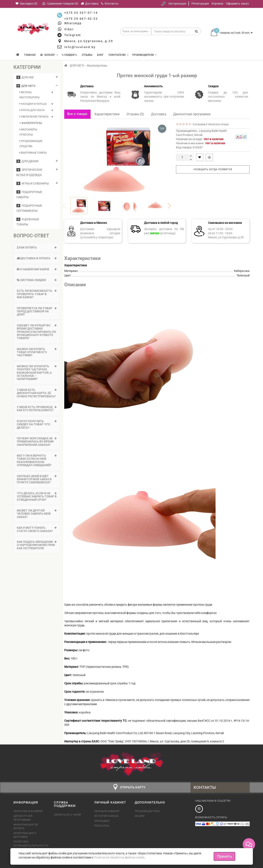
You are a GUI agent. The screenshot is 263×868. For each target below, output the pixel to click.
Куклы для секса (32, 110)
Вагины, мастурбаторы (30, 95)
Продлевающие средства (31, 144)
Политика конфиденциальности (31, 843)
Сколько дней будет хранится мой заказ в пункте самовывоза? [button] (37, 479)
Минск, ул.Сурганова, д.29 (89, 41)
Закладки (102, 821)
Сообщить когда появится (213, 169)
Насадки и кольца (33, 104)
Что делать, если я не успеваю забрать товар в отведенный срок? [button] (37, 496)
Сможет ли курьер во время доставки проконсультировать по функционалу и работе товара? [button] (37, 332)
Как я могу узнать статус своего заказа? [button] (37, 529)
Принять (224, 856)
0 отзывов (198, 124)
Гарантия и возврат (28, 811)
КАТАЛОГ (49, 55)
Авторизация (177, 4)
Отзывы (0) (135, 114)
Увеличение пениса (34, 117)
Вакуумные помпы (33, 153)
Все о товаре (77, 114)
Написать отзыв (218, 124)
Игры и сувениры (33, 183)
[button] (169, 206)
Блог (100, 55)
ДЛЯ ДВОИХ (27, 161)
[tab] (37, 248)
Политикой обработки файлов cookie (119, 857)
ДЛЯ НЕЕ (25, 77)
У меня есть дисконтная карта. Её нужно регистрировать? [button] (37, 393)
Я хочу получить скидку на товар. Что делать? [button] (37, 424)
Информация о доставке (25, 835)
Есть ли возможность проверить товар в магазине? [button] (37, 294)
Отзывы (87, 55)
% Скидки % (69, 55)
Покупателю (119, 55)
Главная (30, 55)
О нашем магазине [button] (37, 269)
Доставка (159, 114)
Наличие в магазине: (201, 143)
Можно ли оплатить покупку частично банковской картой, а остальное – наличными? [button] (37, 373)
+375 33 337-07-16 (81, 13)
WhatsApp (73, 23)
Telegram (73, 35)
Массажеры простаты (28, 132)
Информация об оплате (26, 826)
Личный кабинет (107, 811)
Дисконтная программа (192, 114)
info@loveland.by (80, 47)
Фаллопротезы (31, 123)
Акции (140, 816)
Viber (69, 29)
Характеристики (107, 114)
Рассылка (102, 826)
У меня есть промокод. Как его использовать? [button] (37, 409)
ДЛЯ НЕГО (26, 86)
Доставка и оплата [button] (37, 258)
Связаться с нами (68, 815)
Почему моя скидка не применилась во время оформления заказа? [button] (37, 442)
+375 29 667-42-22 (81, 19)
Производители (144, 55)
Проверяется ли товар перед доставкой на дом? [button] (37, 311)
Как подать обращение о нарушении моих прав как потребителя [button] (37, 545)
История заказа (107, 816)
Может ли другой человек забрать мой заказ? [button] (37, 514)
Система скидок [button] (37, 280)
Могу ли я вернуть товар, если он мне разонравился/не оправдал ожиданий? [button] (37, 460)
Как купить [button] (37, 247)
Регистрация (200, 4)
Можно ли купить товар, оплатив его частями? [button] (37, 352)
